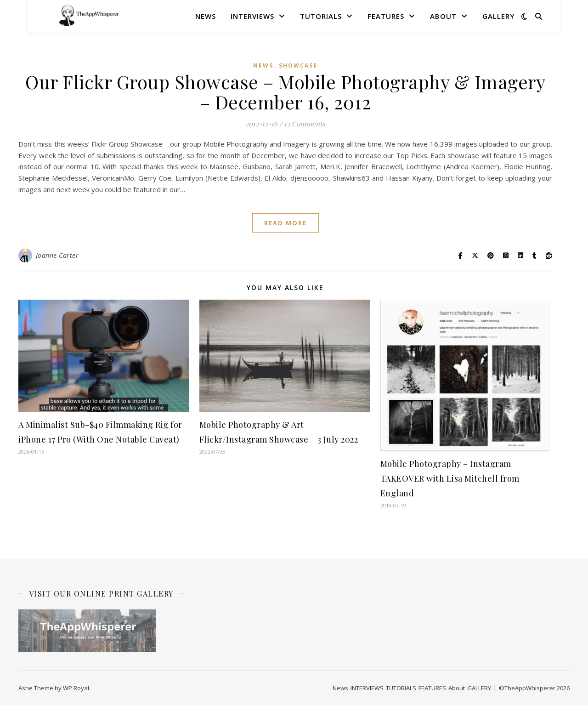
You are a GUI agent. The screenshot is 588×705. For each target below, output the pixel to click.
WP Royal (76, 688)
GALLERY (498, 16)
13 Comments (305, 124)
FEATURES (386, 16)
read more (286, 223)
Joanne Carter (57, 255)
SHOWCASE (298, 65)
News (206, 16)
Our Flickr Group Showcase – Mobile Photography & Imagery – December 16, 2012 (285, 92)
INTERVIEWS (252, 16)
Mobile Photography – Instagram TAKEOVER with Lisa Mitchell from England (450, 478)
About (443, 16)
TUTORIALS (321, 16)
